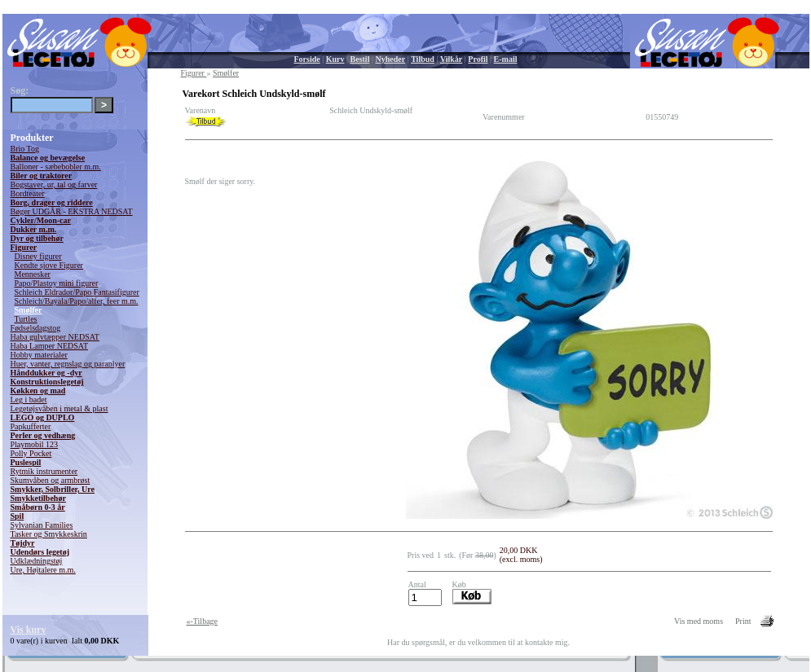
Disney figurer (38, 256)
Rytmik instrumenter (44, 471)
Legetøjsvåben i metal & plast (60, 408)
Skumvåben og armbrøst (51, 480)
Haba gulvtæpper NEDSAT (55, 337)
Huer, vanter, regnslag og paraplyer (68, 364)
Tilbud (423, 59)
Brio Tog (25, 149)
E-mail (506, 59)
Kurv (335, 59)
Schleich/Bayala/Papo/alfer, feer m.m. (77, 301)
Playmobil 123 (35, 444)
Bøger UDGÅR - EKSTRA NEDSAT (72, 211)
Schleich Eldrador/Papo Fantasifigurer (77, 292)
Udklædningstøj (37, 561)
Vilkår (451, 59)
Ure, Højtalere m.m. (43, 570)
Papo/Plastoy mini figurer (57, 283)
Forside (307, 59)
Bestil (360, 59)
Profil (478, 59)
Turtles (26, 319)
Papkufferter (31, 426)
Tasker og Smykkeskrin (49, 534)
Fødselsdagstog (36, 328)
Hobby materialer (39, 355)
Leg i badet (29, 400)
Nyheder (390, 59)
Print (743, 621)
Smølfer (29, 310)
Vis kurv (29, 630)
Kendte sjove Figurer (49, 265)
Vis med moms (699, 621)
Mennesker (33, 274)
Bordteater (28, 193)
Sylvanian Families (42, 525)
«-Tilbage (203, 621)
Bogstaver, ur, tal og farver (54, 184)
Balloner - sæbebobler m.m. (56, 167)
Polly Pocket (31, 453)
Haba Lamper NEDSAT (50, 346)
